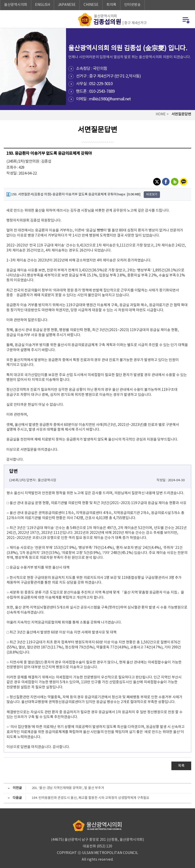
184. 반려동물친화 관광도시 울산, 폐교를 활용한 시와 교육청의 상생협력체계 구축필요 (91, 798)
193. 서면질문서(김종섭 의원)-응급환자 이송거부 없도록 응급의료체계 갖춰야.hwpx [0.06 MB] (73, 194)
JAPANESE (67, 5)
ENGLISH (43, 5)
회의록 (111, 5)
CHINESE (91, 5)
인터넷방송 (132, 5)
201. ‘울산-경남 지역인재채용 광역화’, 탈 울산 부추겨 (68, 788)
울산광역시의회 (16, 5)
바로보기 (152, 195)
